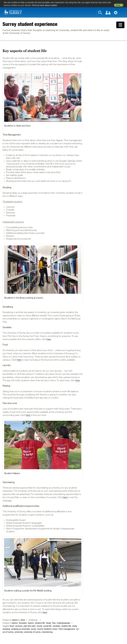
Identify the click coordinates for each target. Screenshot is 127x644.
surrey (33, 629)
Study (48, 623)
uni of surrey (8, 632)
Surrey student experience (30, 24)
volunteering (47, 632)
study (74, 626)
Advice (15, 623)
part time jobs (30, 626)
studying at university (20, 629)
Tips (54, 623)
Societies (23, 623)
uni (77, 629)
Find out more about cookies (45, 5)
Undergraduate (63, 623)
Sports (31, 623)
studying (6, 629)
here (49, 339)
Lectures (19, 626)
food (12, 626)
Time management (67, 629)
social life (47, 626)
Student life (40, 623)
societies (56, 626)
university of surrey (32, 632)
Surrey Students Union (47, 629)
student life (66, 626)
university (19, 632)
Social (39, 626)
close (118, 5)
